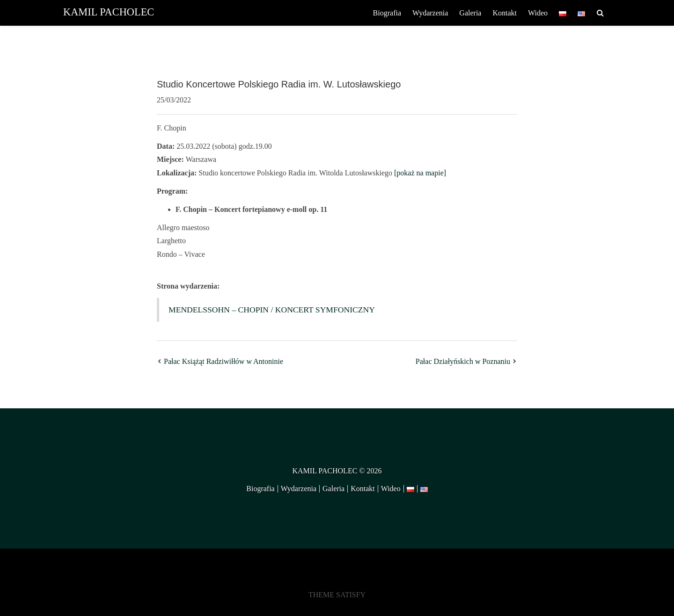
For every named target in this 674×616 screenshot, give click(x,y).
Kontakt (505, 13)
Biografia (387, 13)
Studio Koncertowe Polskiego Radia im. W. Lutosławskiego (279, 84)
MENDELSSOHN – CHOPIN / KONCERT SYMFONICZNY (272, 310)
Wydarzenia (430, 13)
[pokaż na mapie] (420, 173)
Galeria (470, 13)
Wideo (538, 13)
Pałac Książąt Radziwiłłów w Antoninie (223, 361)
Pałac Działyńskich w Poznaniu (463, 361)
